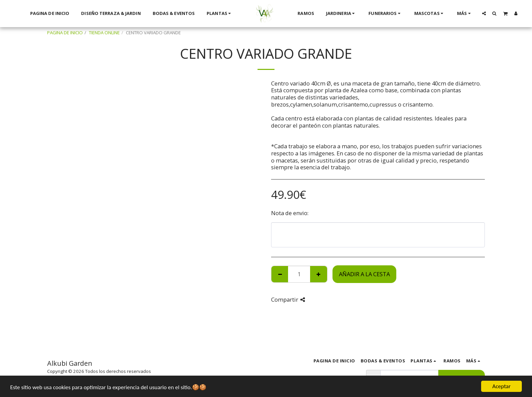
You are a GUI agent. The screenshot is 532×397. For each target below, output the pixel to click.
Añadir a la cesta (364, 274)
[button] (484, 13)
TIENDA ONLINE (104, 33)
